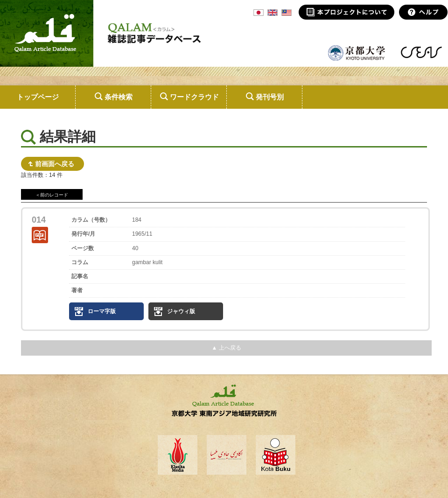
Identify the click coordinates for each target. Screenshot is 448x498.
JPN (259, 13)
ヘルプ (423, 12)
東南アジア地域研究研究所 (421, 52)
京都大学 (357, 52)
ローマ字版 (102, 311)
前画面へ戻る (55, 164)
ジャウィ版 (181, 311)
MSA (287, 13)
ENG (273, 13)
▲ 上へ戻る (226, 348)
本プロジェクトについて (346, 12)
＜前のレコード (52, 195)
